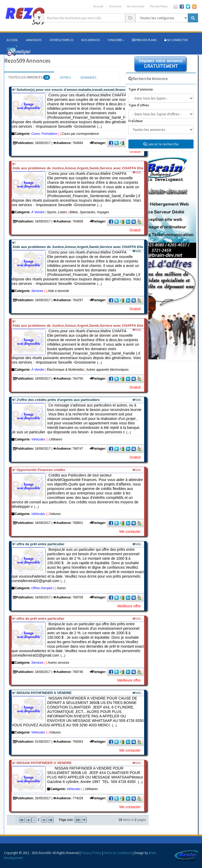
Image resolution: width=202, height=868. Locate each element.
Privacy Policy (91, 853)
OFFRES (65, 78)
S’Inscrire (115, 6)
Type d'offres (139, 105)
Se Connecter (136, 6)
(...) (77, 423)
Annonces (34, 40)
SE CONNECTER (176, 40)
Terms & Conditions (118, 853)
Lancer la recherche (161, 144)
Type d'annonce (141, 89)
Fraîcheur (136, 121)
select (84, 820)
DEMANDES (88, 78)
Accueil (98, 6)
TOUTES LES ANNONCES (29, 77)
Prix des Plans (159, 6)
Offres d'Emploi (61, 40)
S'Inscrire (116, 40)
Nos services (91, 40)
